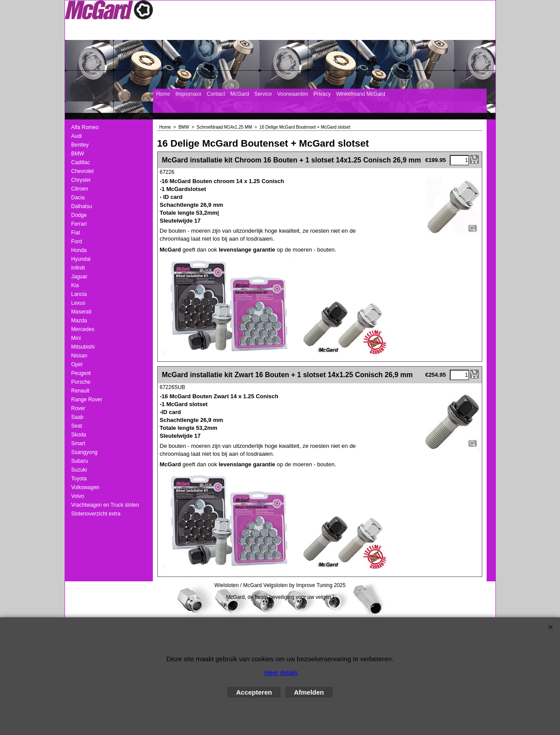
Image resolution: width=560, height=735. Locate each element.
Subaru (80, 461)
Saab (77, 417)
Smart (78, 443)
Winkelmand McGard (361, 94)
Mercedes (83, 329)
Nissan (79, 356)
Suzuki (79, 470)
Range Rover (87, 400)
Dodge (79, 215)
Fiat (76, 233)
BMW (78, 154)
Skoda (79, 435)
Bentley (80, 145)
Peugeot (81, 373)
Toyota (79, 479)
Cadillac (81, 162)
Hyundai (81, 259)
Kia (75, 285)
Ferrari (79, 224)
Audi (76, 136)
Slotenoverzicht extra (96, 514)
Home (163, 94)
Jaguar (79, 277)
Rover (78, 408)
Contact (216, 94)
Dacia (78, 198)
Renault (80, 391)
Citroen (80, 189)
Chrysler (81, 180)
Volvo (78, 496)
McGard (240, 94)
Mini (76, 338)
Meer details (281, 673)
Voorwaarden (293, 94)
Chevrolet (82, 171)
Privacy (322, 94)
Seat (77, 426)
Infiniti (78, 268)
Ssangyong (84, 452)
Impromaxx (189, 94)
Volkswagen (85, 487)
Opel (77, 364)
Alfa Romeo (85, 127)
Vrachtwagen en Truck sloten (105, 505)
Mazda (79, 321)
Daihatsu (81, 206)
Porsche (81, 382)
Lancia (79, 294)
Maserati (81, 312)
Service (263, 94)
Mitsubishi (83, 347)
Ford (77, 241)
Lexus (78, 303)
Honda (79, 250)
